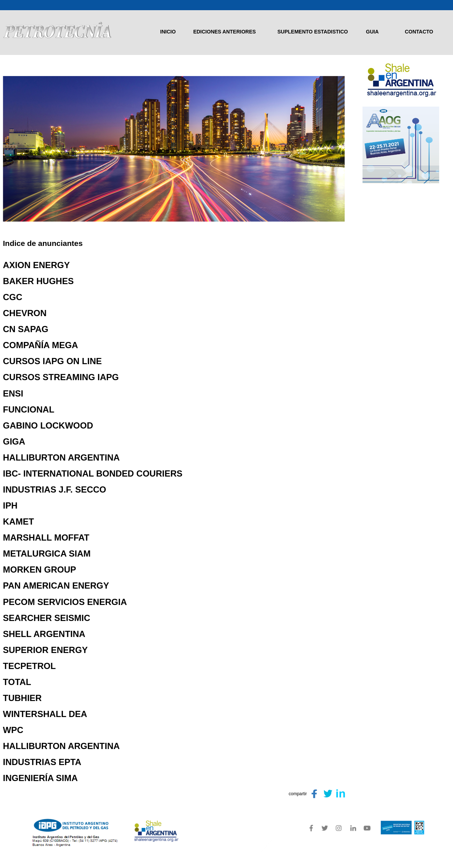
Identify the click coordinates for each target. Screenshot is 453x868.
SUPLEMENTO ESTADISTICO (313, 32)
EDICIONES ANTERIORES (224, 32)
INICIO (168, 32)
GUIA (372, 32)
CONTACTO (419, 32)
